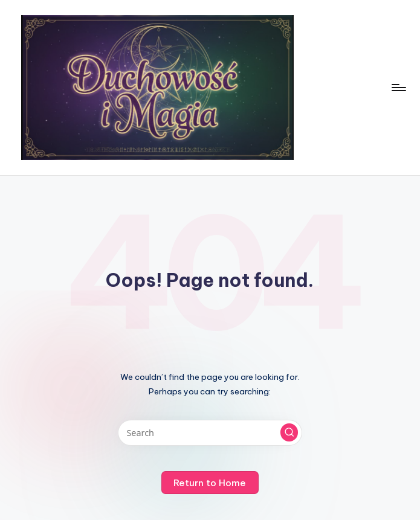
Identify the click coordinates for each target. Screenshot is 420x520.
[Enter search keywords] (210, 433)
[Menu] (398, 88)
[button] (289, 432)
